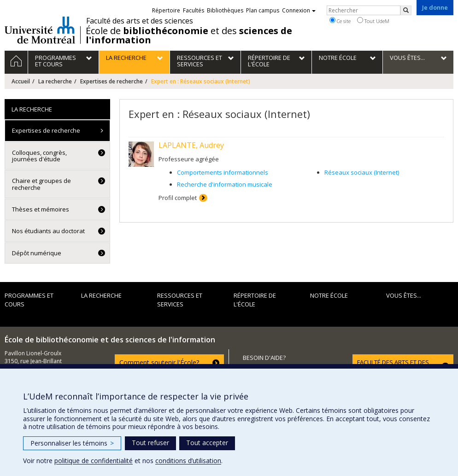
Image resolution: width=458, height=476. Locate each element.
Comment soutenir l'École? (159, 362)
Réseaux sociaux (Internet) (362, 172)
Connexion (299, 10)
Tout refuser (150, 443)
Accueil (21, 81)
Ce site (340, 21)
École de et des (189, 35)
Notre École (329, 295)
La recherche (55, 81)
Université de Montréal (40, 30)
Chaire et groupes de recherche (41, 184)
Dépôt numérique (37, 253)
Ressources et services (180, 300)
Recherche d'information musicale (225, 184)
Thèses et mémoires (41, 209)
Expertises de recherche (112, 81)
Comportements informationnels (223, 172)
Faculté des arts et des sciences (140, 21)
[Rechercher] (406, 10)
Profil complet (178, 198)
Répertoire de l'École (255, 300)
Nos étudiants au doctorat (48, 231)
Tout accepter (207, 443)
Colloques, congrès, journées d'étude (39, 156)
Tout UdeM (373, 21)
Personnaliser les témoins (72, 443)
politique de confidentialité (94, 461)
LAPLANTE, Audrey (191, 145)
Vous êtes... (404, 295)
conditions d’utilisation (188, 461)
